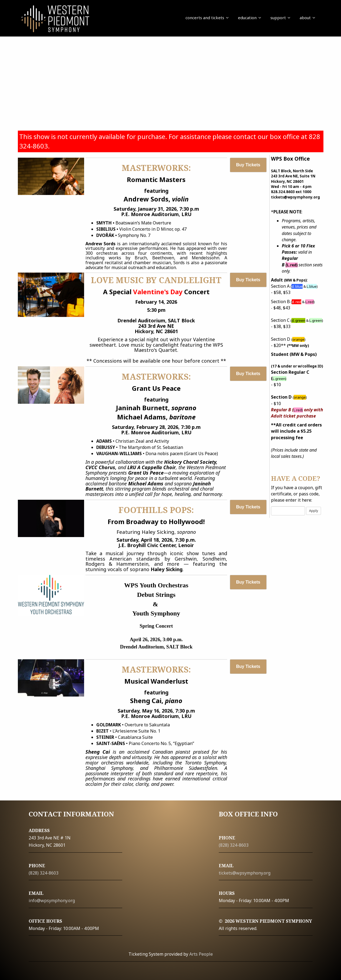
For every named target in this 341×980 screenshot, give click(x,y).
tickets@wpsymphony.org (245, 873)
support (280, 18)
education (249, 18)
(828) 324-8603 (44, 873)
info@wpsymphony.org (52, 900)
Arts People (201, 954)
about (307, 18)
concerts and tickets (207, 18)
